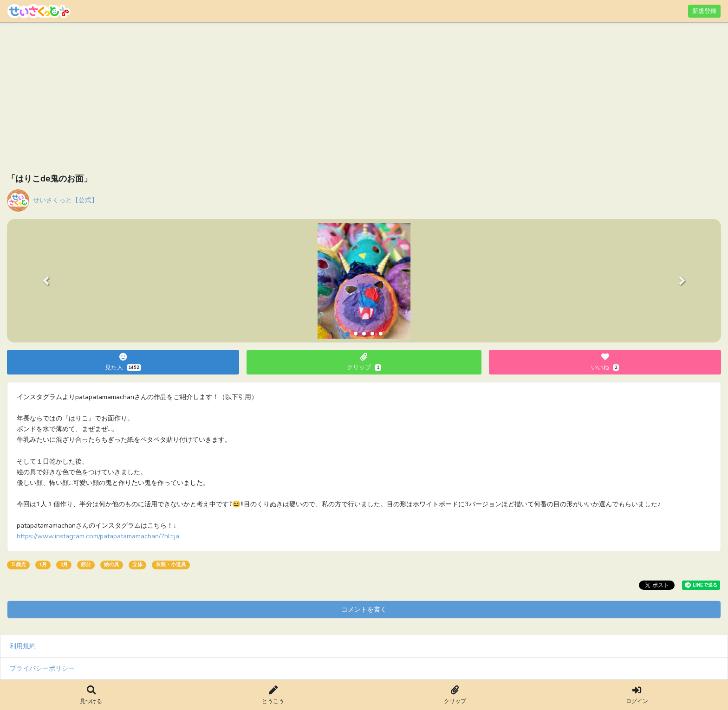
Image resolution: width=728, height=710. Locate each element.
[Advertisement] (286, 100)
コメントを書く (364, 609)
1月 (43, 565)
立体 (137, 565)
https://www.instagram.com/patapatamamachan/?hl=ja (98, 536)
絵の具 (112, 565)
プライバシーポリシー (42, 668)
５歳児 (18, 565)
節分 (86, 565)
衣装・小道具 (171, 565)
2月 (64, 565)
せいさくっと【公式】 (65, 200)
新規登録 (704, 11)
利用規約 (23, 646)
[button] (46, 281)
